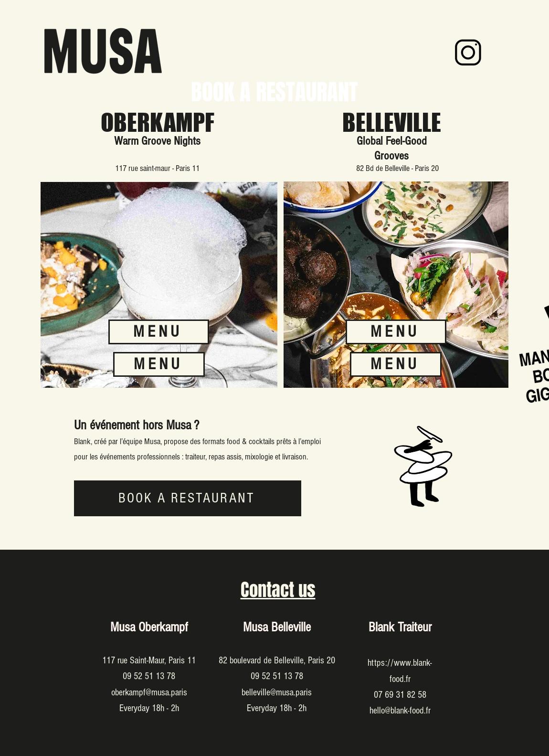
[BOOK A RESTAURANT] (188, 498)
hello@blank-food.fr (400, 711)
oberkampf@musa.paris (149, 692)
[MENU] (159, 364)
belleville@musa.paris (277, 692)
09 (128, 676)
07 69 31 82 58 (400, 695)
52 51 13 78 (154, 676)
